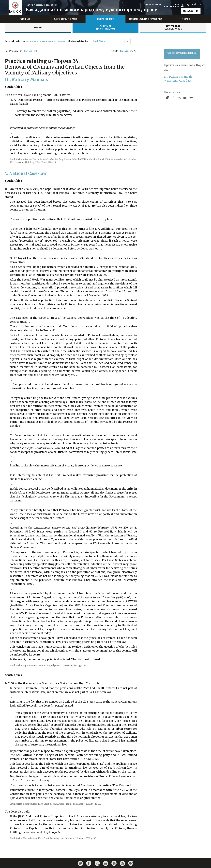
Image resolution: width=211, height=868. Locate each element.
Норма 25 (126, 51)
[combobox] (93, 41)
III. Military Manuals (178, 77)
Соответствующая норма (182, 54)
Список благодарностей (174, 5)
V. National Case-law (178, 81)
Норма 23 (30, 51)
